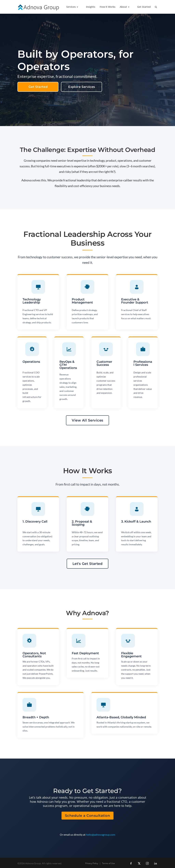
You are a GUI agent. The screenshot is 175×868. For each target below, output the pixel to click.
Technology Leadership (32, 301)
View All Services (87, 420)
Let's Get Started (88, 564)
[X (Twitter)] (139, 863)
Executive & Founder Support (135, 301)
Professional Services (143, 363)
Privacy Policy (92, 863)
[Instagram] (147, 863)
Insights (91, 7)
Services (71, 7)
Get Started (144, 7)
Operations (31, 362)
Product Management (82, 301)
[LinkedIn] (156, 863)
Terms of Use (108, 863)
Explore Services (82, 87)
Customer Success (104, 363)
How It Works (107, 7)
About (123, 7)
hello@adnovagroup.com (101, 835)
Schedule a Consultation (88, 816)
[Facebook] (131, 863)
